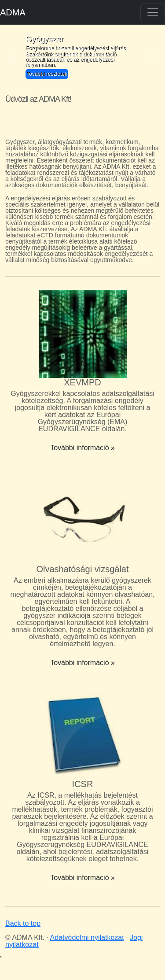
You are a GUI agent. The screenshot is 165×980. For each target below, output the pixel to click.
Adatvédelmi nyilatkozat (87, 937)
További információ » (82, 448)
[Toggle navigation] (153, 12)
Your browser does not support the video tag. (82, 118)
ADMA (13, 12)
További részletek (47, 74)
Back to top (23, 923)
